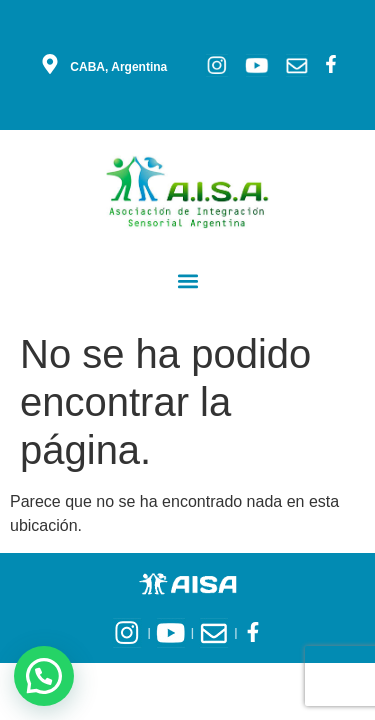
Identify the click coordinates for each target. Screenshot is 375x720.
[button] (187, 280)
